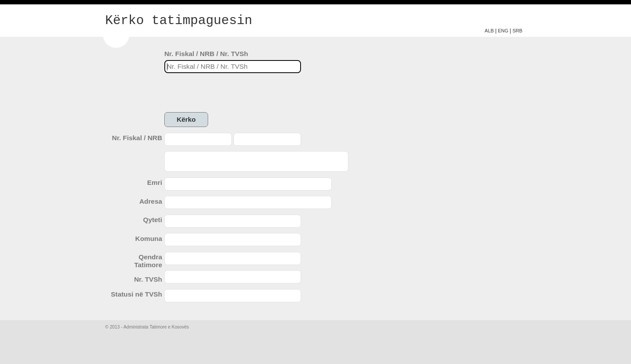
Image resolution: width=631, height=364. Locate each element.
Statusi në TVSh (136, 294)
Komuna (149, 239)
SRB (517, 31)
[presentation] (231, 93)
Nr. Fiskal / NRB (137, 138)
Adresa (151, 201)
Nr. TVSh (148, 279)
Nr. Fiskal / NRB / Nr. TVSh (206, 54)
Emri (155, 182)
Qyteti (152, 220)
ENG (503, 31)
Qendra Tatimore (148, 261)
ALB (489, 31)
